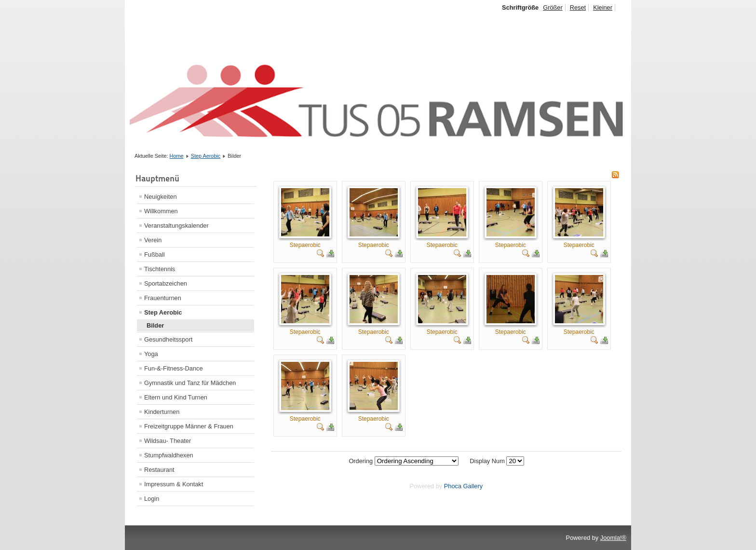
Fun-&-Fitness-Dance (174, 368)
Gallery (473, 486)
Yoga (151, 354)
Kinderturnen (162, 412)
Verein (153, 240)
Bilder (155, 325)
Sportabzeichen (166, 283)
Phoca (453, 486)
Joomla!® (613, 538)
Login (152, 499)
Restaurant (159, 470)
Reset (578, 7)
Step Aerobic (206, 156)
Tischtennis (160, 269)
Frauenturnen (163, 298)
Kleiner (603, 7)
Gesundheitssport (168, 339)
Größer (553, 7)
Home (177, 156)
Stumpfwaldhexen (169, 455)
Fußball (155, 254)
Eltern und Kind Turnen (176, 397)
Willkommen (161, 211)
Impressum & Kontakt (174, 484)
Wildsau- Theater (168, 441)
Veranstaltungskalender (176, 226)
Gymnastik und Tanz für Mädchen (190, 383)
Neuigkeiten (161, 197)
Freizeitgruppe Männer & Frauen (189, 426)
